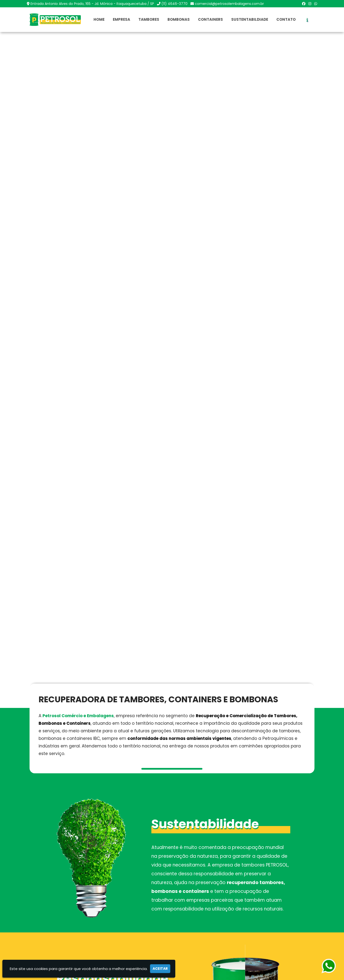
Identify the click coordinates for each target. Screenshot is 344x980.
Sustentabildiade (250, 19)
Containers (210, 19)
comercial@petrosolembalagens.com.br (229, 4)
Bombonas (179, 19)
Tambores (149, 19)
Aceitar (160, 969)
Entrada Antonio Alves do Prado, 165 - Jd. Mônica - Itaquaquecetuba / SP (92, 4)
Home (99, 19)
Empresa (121, 19)
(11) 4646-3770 (174, 4)
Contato (286, 19)
